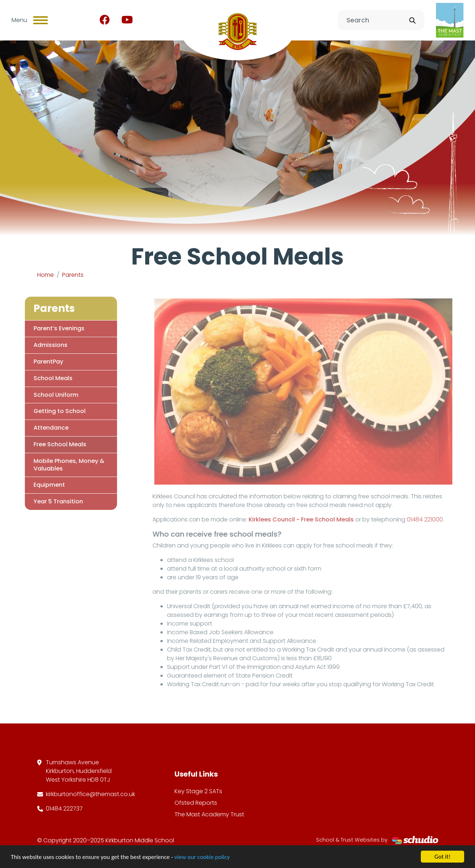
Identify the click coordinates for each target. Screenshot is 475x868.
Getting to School (49, 411)
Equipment (39, 485)
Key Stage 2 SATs (198, 791)
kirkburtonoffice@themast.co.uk (90, 794)
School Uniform (46, 395)
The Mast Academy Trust (209, 814)
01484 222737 (64, 809)
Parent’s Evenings (49, 328)
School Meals (43, 378)
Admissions (40, 345)
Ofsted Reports (196, 803)
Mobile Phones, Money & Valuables (59, 465)
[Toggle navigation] (40, 20)
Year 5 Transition (48, 501)
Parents (73, 275)
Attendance (41, 428)
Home (46, 275)
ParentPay (38, 362)
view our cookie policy (202, 857)
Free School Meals (49, 444)
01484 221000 (435, 519)
